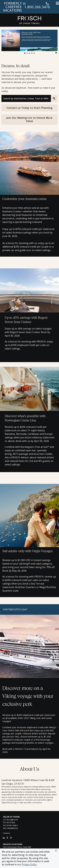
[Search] (54, 98)
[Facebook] (7, 838)
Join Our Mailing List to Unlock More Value (29, 119)
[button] (56, 851)
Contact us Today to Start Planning (29, 108)
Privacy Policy (29, 864)
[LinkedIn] (4, 838)
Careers (7, 833)
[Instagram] (11, 838)
